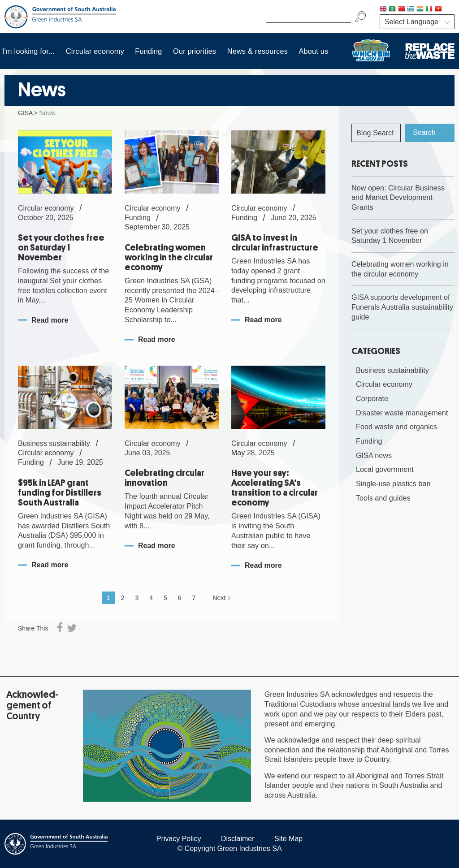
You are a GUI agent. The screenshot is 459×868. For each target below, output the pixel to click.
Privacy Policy (179, 839)
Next (219, 598)
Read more (50, 320)
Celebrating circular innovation (165, 478)
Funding (148, 51)
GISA (25, 113)
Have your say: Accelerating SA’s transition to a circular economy (275, 488)
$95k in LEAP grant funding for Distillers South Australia (60, 493)
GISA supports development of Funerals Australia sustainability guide (402, 307)
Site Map (288, 839)
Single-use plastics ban (393, 484)
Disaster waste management (402, 413)
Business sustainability (392, 370)
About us (314, 51)
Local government (385, 469)
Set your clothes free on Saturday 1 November (61, 248)
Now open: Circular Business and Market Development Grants (398, 197)
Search (424, 132)
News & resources (258, 51)
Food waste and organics (396, 427)
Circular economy (95, 51)
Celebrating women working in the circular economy (169, 257)
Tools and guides (383, 498)
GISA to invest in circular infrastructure (275, 243)
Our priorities (195, 51)
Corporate (372, 398)
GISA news (374, 455)
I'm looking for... (28, 51)
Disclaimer (238, 839)
